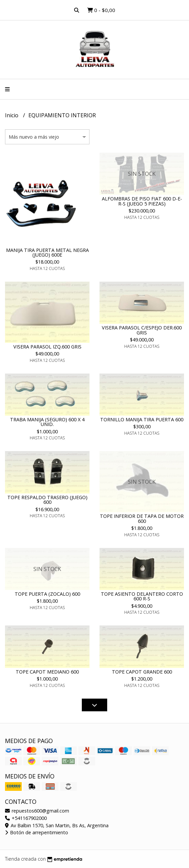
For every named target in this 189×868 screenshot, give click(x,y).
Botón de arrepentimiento (37, 832)
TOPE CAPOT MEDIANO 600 (47, 672)
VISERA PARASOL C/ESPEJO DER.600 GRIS (142, 330)
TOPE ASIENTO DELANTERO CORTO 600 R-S (142, 596)
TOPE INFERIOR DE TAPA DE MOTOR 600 (142, 518)
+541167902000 (26, 818)
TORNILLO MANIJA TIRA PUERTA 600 (142, 419)
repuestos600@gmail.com (37, 811)
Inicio (12, 115)
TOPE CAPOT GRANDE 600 (142, 672)
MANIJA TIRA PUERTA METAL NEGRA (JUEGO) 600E (47, 252)
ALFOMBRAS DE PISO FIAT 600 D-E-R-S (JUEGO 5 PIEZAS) (142, 201)
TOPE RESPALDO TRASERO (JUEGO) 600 (47, 500)
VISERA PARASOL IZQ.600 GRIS (47, 347)
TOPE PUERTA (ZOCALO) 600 (47, 594)
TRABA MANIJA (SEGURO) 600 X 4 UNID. (47, 422)
